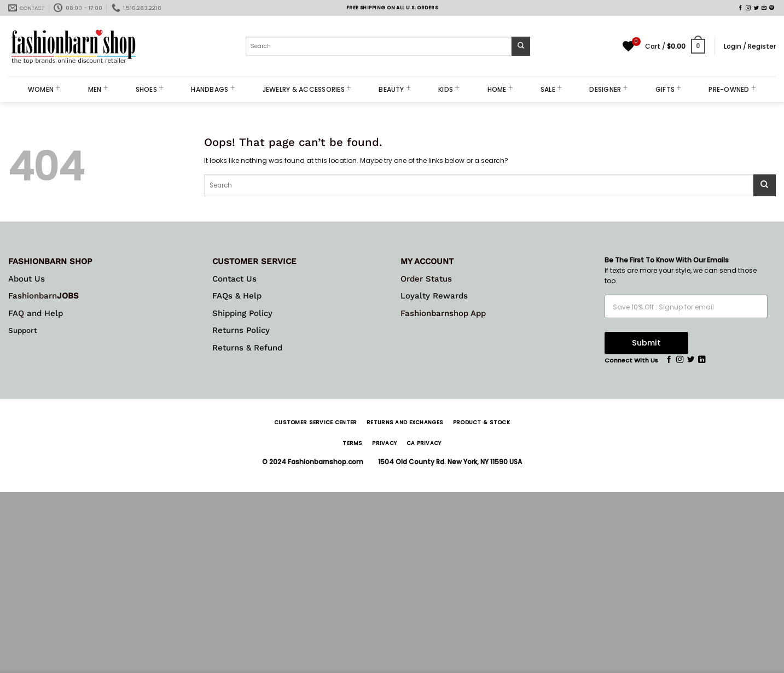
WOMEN (44, 89)
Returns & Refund (247, 348)
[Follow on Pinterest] (772, 8)
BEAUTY (395, 89)
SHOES (150, 89)
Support (23, 330)
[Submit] (521, 46)
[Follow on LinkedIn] (702, 360)
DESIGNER (608, 89)
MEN (98, 89)
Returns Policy (241, 330)
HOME (500, 89)
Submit (646, 343)
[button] (675, 46)
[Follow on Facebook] (741, 8)
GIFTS (669, 89)
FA (13, 313)
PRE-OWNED (732, 89)
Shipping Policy (242, 313)
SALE (551, 89)
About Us (27, 279)
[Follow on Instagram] (748, 8)
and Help (43, 313)
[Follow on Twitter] (756, 8)
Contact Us (234, 279)
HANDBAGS (213, 89)
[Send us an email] (764, 8)
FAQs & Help (237, 296)
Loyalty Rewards (434, 296)
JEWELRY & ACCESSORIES (307, 89)
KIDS (449, 89)
